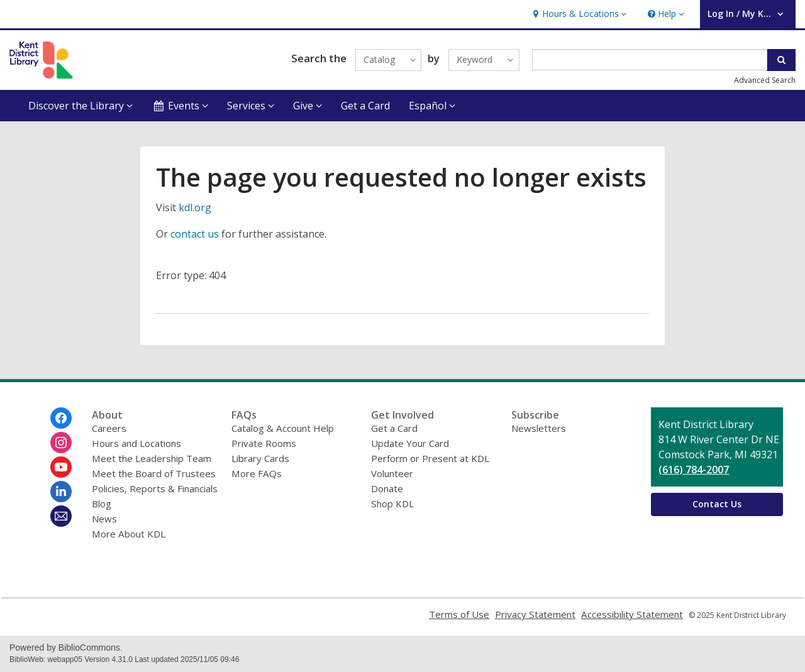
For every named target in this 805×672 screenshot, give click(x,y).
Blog (102, 504)
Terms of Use (459, 614)
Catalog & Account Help (283, 428)
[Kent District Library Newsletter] (61, 516)
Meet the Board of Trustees (154, 473)
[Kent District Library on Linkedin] (61, 492)
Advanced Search (765, 80)
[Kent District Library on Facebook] (61, 418)
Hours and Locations (136, 443)
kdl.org (195, 207)
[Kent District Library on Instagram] (61, 443)
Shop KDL (392, 504)
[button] (578, 14)
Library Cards (260, 458)
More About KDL (129, 534)
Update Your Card (410, 443)
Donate (387, 488)
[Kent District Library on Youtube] (61, 467)
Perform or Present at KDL (430, 458)
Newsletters (539, 428)
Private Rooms (264, 443)
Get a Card (365, 106)
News (104, 519)
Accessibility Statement (632, 614)
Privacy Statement (535, 614)
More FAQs (257, 473)
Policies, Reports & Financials (155, 488)
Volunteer (392, 473)
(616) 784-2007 (694, 470)
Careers (109, 428)
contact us (195, 234)
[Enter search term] (650, 60)
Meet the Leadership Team (152, 458)
